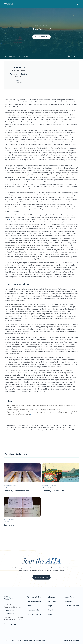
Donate (51, 614)
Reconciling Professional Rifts (16, 491)
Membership (53, 601)
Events (30, 606)
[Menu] (77, 4)
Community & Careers (35, 610)
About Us (52, 597)
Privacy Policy (69, 597)
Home (5, 56)
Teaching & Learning (34, 601)
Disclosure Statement (72, 606)
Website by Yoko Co (71, 640)
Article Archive (13, 56)
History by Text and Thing (53, 491)
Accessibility (69, 601)
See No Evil (9, 525)
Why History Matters (34, 597)
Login (50, 606)
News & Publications (34, 614)
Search (51, 610)
